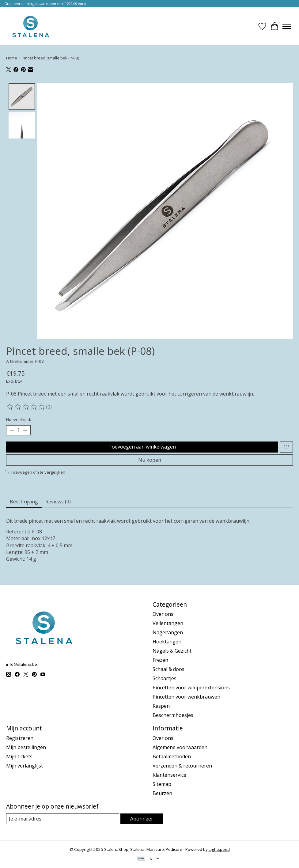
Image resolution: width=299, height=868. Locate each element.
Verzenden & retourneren (182, 766)
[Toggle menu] (287, 26)
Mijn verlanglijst (25, 766)
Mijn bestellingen (26, 747)
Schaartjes (165, 678)
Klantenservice (169, 775)
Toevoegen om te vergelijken (35, 472)
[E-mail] (63, 819)
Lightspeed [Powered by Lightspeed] (219, 849)
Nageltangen (168, 632)
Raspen (161, 706)
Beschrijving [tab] (24, 502)
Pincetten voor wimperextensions (191, 688)
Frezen (160, 660)
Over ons (163, 614)
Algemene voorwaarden (180, 747)
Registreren (20, 738)
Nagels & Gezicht (172, 651)
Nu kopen (150, 460)
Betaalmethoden (172, 756)
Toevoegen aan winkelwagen (142, 447)
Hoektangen (167, 642)
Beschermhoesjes (173, 715)
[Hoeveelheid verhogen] (25, 430)
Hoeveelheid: (19, 419)
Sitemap (162, 784)
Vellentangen (168, 623)
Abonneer (142, 819)
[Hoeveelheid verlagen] (12, 430)
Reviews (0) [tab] (58, 502)
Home (12, 58)
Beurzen (162, 793)
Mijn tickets (19, 756)
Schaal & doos (168, 669)
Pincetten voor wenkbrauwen (186, 697)
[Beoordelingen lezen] (26, 407)
